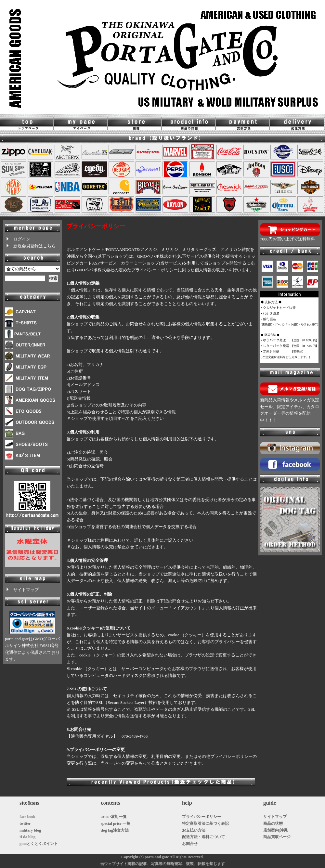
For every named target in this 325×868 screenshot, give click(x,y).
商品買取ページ (277, 837)
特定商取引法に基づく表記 (205, 823)
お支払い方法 (194, 830)
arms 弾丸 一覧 (114, 817)
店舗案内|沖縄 (275, 830)
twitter (25, 823)
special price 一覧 (116, 823)
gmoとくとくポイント (39, 844)
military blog (30, 830)
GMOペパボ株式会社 (157, 256)
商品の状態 (273, 823)
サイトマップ (22, 590)
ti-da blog (27, 837)
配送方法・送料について (203, 837)
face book (27, 817)
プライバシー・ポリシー (155, 270)
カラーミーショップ (140, 263)
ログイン (18, 239)
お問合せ (190, 844)
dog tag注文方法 (115, 830)
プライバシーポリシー (201, 817)
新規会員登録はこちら (30, 246)
